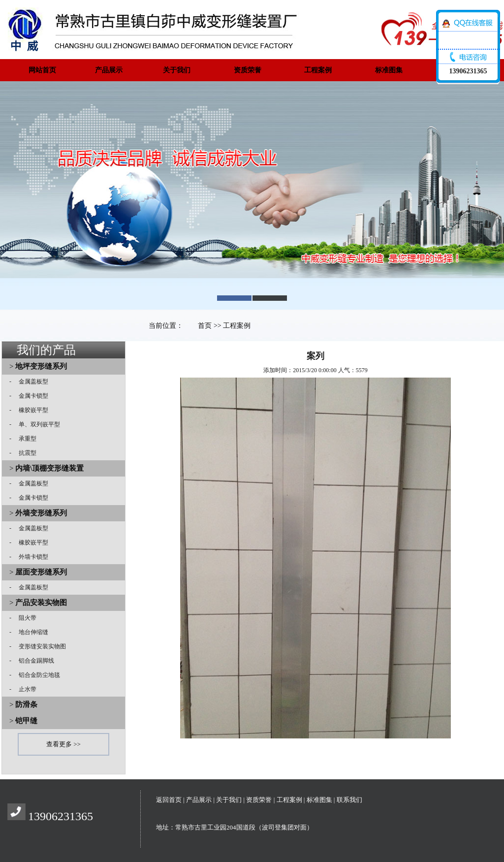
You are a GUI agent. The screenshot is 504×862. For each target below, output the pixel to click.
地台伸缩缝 (31, 632)
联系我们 (349, 800)
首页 (205, 326)
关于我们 (177, 70)
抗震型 (25, 453)
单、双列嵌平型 (36, 424)
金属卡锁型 (31, 396)
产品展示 (109, 70)
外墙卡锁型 (31, 557)
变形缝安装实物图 (39, 646)
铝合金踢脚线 (33, 661)
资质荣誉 (248, 70)
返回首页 (169, 800)
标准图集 (389, 70)
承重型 (25, 439)
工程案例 (318, 70)
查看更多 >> (63, 744)
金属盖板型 (31, 382)
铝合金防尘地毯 (36, 675)
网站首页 (42, 70)
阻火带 (25, 618)
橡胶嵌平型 (31, 410)
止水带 (25, 689)
